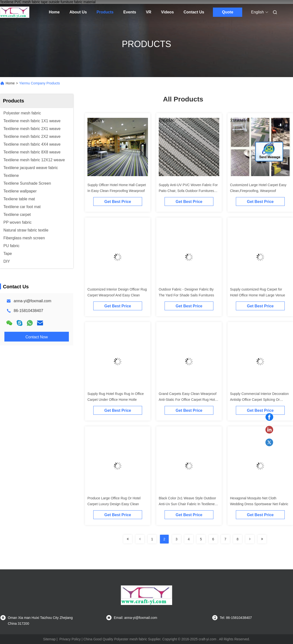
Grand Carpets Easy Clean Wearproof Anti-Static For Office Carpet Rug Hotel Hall (188, 400)
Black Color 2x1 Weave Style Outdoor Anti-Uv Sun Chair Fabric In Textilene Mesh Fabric (187, 504)
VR (148, 12)
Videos (167, 12)
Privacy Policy (70, 639)
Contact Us (194, 12)
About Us (78, 12)
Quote (228, 12)
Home (54, 12)
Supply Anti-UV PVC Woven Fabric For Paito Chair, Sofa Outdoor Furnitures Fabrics (188, 191)
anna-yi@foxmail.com (32, 301)
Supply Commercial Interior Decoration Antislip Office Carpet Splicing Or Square (259, 400)
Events (130, 12)
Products (105, 12)
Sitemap (49, 639)
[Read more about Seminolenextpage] (128, 539)
